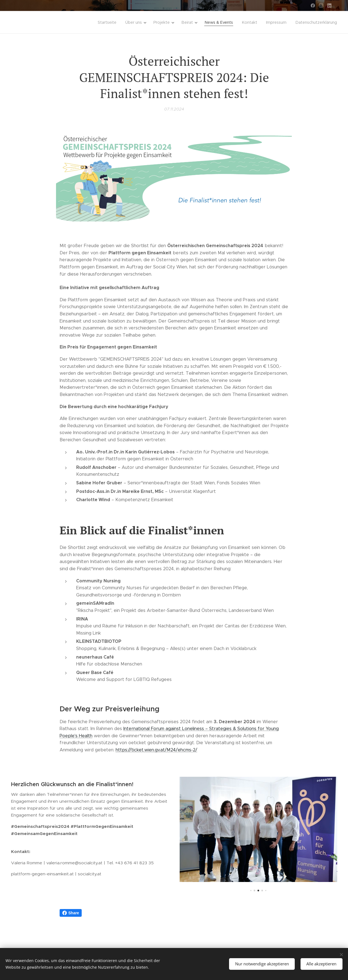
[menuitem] (124, 22)
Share (71, 913)
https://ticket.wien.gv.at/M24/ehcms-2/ (156, 750)
